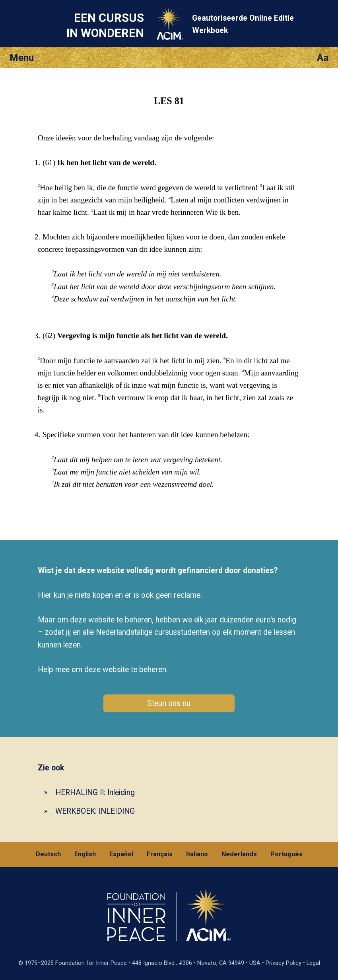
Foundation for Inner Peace (91, 963)
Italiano (197, 854)
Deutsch (48, 854)
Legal (313, 963)
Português (287, 854)
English (85, 854)
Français (160, 854)
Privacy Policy (284, 963)
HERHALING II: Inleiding (95, 792)
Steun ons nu (169, 703)
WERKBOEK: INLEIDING (95, 811)
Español (121, 854)
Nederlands (239, 854)
